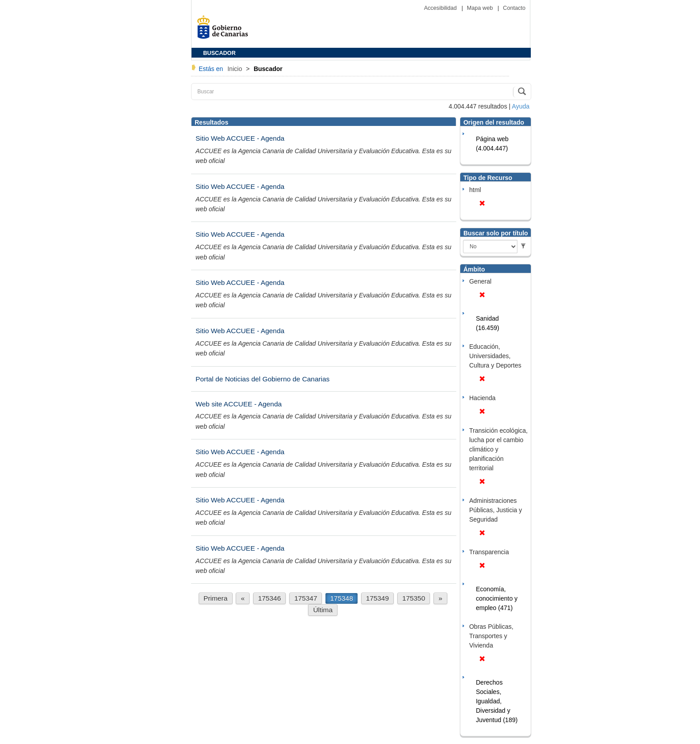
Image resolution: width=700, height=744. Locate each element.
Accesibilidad (441, 8)
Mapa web (481, 8)
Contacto (514, 8)
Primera (216, 598)
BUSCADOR (219, 53)
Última (323, 610)
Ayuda (521, 106)
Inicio (235, 69)
